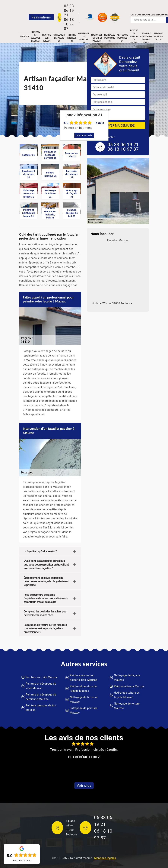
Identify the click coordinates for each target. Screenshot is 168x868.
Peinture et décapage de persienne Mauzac (41, 697)
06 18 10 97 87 (69, 24)
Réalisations (41, 17)
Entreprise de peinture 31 (84, 38)
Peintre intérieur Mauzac (129, 686)
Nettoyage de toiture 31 (110, 38)
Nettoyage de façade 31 (122, 38)
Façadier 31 (24, 38)
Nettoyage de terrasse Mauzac (84, 699)
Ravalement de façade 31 (59, 38)
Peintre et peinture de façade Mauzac (83, 689)
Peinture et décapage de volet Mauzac (41, 686)
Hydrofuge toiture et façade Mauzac (127, 695)
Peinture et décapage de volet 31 (35, 38)
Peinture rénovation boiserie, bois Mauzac (84, 678)
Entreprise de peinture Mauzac (84, 710)
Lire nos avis (22, 861)
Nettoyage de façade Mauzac (127, 678)
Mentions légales (105, 858)
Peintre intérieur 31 (72, 38)
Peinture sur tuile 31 (47, 38)
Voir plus (84, 785)
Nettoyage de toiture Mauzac (127, 706)
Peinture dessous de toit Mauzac (41, 708)
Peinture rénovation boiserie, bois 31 (146, 38)
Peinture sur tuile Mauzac (42, 677)
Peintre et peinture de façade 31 (134, 38)
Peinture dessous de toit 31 (158, 38)
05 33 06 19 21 (69, 11)
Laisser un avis (84, 135)
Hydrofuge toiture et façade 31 (97, 38)
